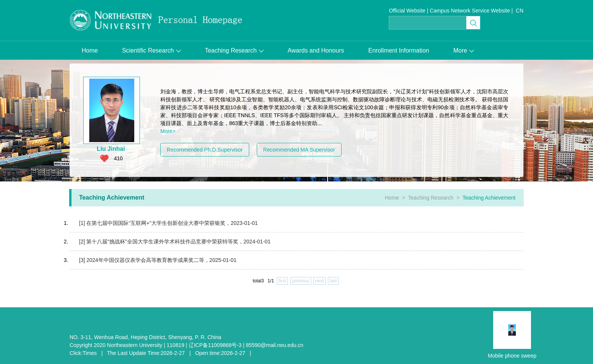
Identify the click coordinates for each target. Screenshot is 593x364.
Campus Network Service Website (470, 11)
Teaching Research (234, 50)
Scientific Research (151, 50)
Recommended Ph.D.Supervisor (205, 150)
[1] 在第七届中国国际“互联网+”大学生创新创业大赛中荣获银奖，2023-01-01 (168, 223)
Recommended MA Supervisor (299, 150)
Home (90, 50)
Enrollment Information (399, 50)
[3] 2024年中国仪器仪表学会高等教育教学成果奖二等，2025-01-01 (158, 260)
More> (168, 131)
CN (520, 11)
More (464, 50)
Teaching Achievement (489, 198)
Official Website (407, 11)
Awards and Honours (316, 50)
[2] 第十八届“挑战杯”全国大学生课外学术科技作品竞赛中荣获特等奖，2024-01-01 (175, 242)
